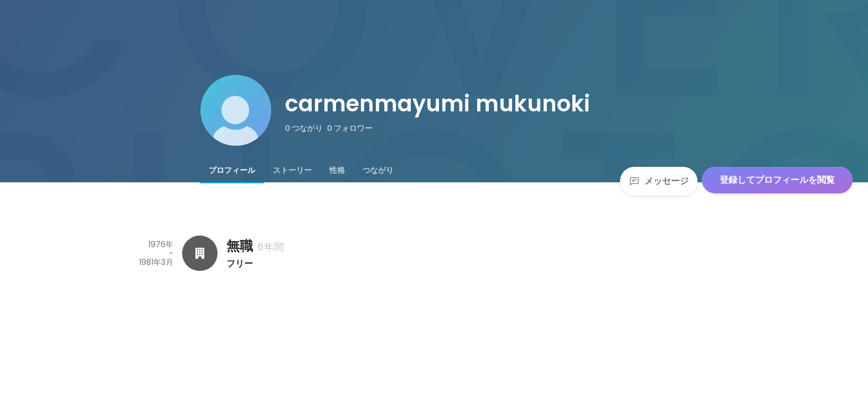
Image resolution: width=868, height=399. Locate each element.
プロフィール (232, 170)
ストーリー (292, 170)
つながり (378, 170)
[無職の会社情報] (200, 253)
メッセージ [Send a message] (659, 181)
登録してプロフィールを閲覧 (777, 180)
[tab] (232, 170)
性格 (337, 170)
